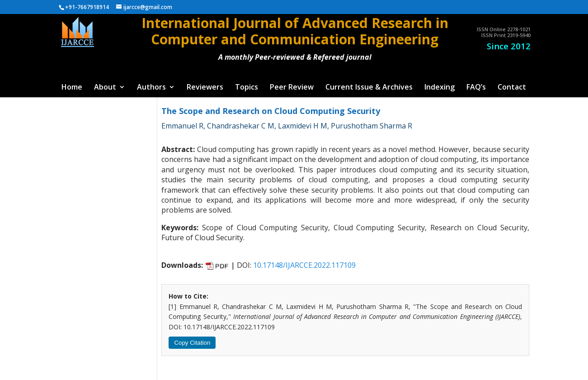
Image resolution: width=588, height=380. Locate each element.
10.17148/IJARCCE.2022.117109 (304, 265)
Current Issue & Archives (369, 88)
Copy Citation (192, 343)
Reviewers (205, 88)
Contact (512, 88)
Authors (151, 88)
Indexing (440, 88)
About (105, 88)
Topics (247, 88)
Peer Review (292, 88)
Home (72, 88)
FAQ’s (476, 88)
